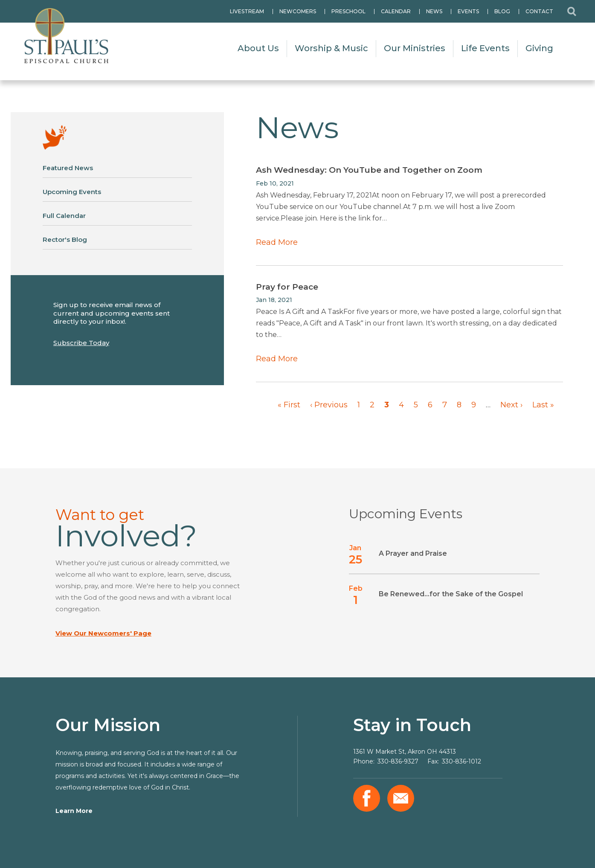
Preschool (348, 11)
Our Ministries (415, 48)
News (434, 11)
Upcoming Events (72, 192)
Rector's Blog (65, 239)
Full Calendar (64, 216)
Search (572, 11)
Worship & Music (331, 48)
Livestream (247, 11)
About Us (258, 48)
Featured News (68, 168)
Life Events (485, 48)
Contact (539, 11)
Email (401, 798)
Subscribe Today (81, 343)
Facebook (367, 798)
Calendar (396, 11)
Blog (502, 11)
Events (468, 11)
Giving (539, 48)
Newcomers (298, 11)
